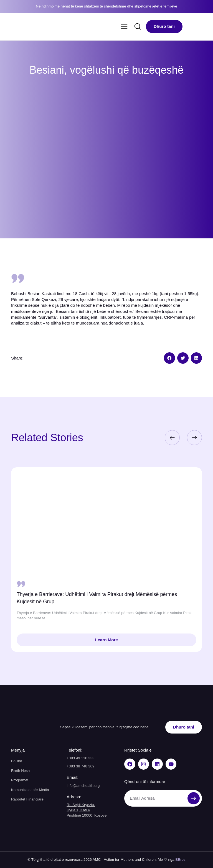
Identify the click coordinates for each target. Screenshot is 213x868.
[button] (170, 358)
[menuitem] (190, 27)
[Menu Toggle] (124, 27)
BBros (180, 860)
